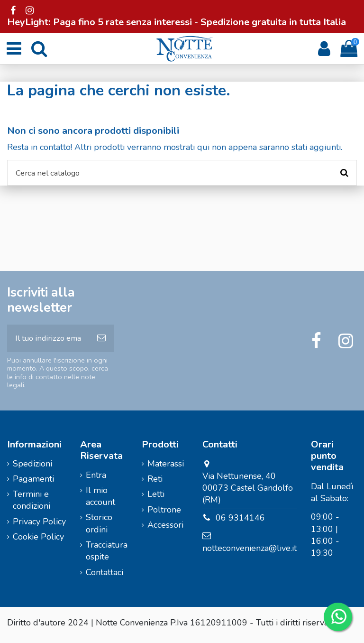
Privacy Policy (39, 526)
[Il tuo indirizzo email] (48, 341)
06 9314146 (240, 522)
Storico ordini (99, 527)
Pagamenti (33, 483)
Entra (96, 479)
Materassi (166, 467)
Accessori (165, 529)
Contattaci (105, 576)
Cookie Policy (38, 541)
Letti (156, 498)
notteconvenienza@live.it (250, 552)
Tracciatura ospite (107, 555)
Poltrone (164, 513)
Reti (155, 483)
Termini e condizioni (32, 504)
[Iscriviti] (101, 341)
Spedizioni (32, 467)
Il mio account (100, 500)
